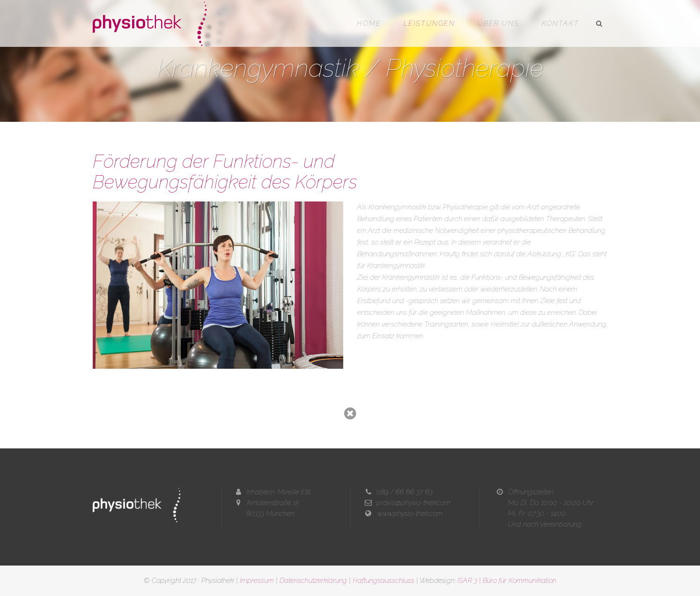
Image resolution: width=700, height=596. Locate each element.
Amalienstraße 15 (273, 503)
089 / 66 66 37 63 (405, 492)
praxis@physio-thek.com (413, 503)
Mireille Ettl (294, 492)
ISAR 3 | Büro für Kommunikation (507, 581)
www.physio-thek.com (410, 514)
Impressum (257, 581)
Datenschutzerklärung (313, 581)
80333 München (270, 514)
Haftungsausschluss (383, 581)
